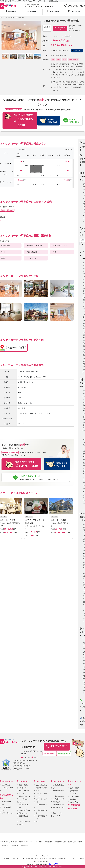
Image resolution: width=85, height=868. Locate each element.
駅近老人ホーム (25, 796)
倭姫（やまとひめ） (41, 867)
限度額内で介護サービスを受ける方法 (58, 807)
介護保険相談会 (59, 796)
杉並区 (3, 842)
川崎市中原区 (68, 842)
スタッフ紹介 (75, 788)
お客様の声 (74, 791)
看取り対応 (10, 210)
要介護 (65, 60)
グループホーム (8, 813)
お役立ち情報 (75, 796)
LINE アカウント (82, 707)
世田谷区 (9, 842)
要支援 (59, 60)
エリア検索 (82, 147)
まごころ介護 (53, 864)
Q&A (38, 822)
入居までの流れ (42, 785)
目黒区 (15, 842)
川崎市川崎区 (49, 842)
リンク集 (73, 794)
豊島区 (26, 842)
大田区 (41, 842)
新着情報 (73, 799)
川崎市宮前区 (15, 846)
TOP (1, 17)
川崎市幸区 (59, 842)
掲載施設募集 (82, 721)
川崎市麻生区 (25, 846)
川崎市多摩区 (5, 846)
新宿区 (21, 842)
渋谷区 (32, 842)
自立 (53, 60)
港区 (37, 842)
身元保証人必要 (73, 60)
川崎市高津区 (78, 842)
